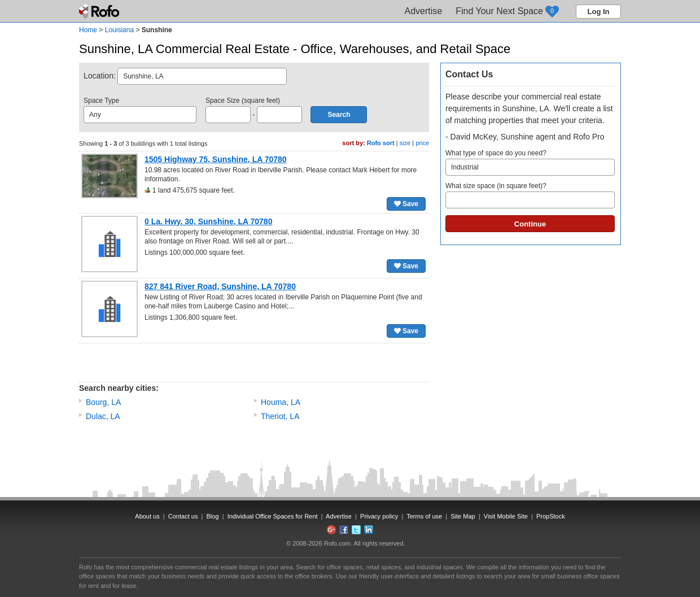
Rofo (100, 11)
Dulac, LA (103, 416)
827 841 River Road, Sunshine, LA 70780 (220, 286)
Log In (599, 12)
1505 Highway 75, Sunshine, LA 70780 (216, 159)
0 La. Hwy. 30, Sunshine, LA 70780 (208, 221)
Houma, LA (281, 402)
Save (406, 204)
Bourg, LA (103, 402)
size (405, 143)
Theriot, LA (280, 416)
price (422, 143)
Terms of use (424, 516)
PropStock (551, 516)
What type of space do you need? (530, 162)
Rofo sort (381, 143)
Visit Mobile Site (506, 516)
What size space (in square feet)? (530, 195)
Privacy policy (379, 516)
